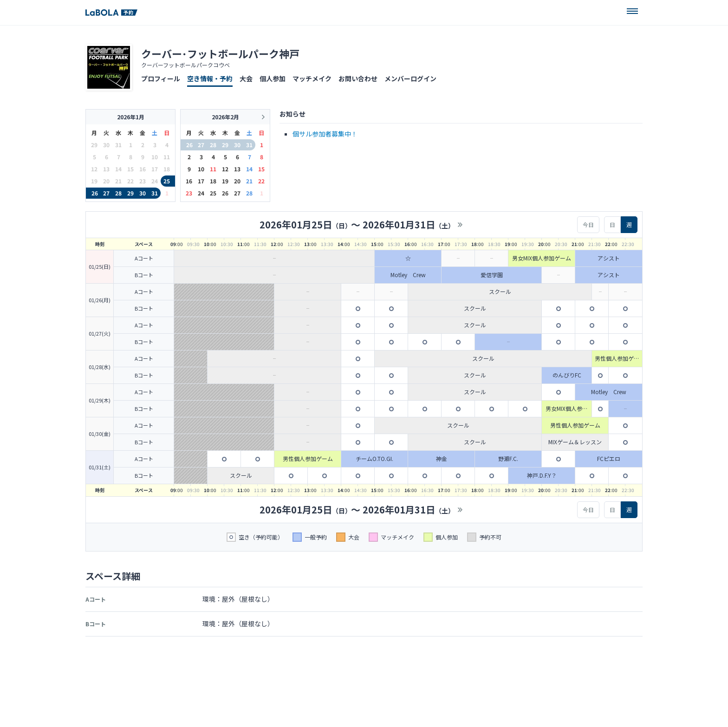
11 (213, 169)
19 (225, 181)
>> (460, 225)
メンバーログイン (410, 78)
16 (189, 181)
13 (237, 169)
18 (213, 181)
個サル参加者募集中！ (325, 134)
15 (261, 169)
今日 (588, 224)
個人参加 (273, 78)
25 (167, 181)
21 (249, 181)
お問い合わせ (358, 78)
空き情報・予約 (210, 78)
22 (261, 181)
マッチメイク (312, 78)
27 (106, 193)
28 (118, 193)
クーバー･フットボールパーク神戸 (220, 53)
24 (201, 193)
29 (130, 193)
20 (237, 181)
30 (143, 193)
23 (189, 193)
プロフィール (161, 78)
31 (155, 193)
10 (201, 169)
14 (249, 169)
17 (201, 181)
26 (95, 193)
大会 (246, 78)
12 (225, 169)
